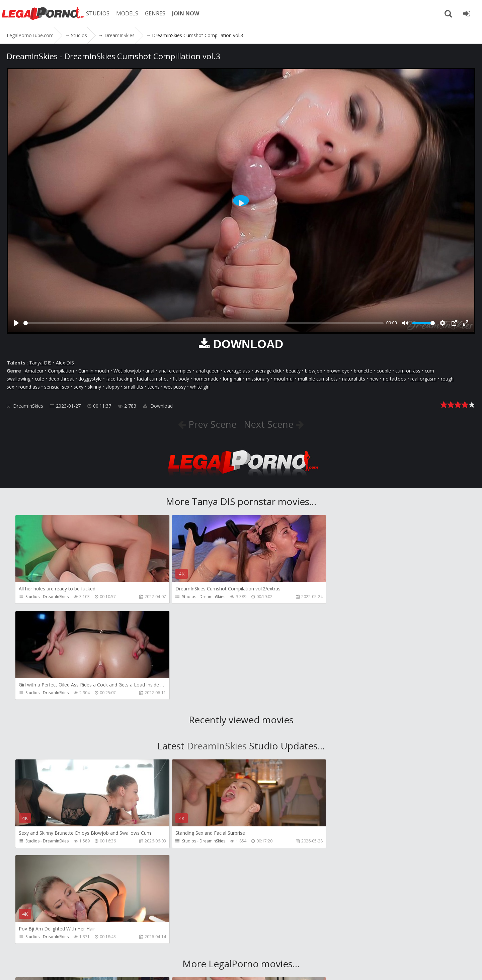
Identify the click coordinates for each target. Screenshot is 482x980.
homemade (206, 379)
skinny (94, 387)
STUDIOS (99, 13)
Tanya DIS (40, 363)
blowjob (314, 371)
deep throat (61, 379)
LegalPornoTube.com (44, 13)
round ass (29, 387)
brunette (363, 371)
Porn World (205, 867)
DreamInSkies (28, 406)
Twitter (198, 948)
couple (384, 371)
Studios (32, 597)
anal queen (208, 371)
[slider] (204, 323)
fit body (181, 379)
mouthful (284, 379)
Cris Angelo (355, 867)
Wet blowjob (127, 371)
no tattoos (394, 379)
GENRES (156, 13)
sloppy (112, 387)
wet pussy (175, 387)
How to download (157, 948)
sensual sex (57, 387)
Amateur (34, 371)
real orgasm (423, 379)
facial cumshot (152, 379)
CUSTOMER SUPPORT (101, 948)
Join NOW (18, 948)
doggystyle (90, 379)
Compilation (61, 371)
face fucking (119, 379)
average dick (268, 371)
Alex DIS (65, 363)
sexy (78, 387)
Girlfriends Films (58, 867)
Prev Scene (211, 424)
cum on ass (408, 371)
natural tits (354, 379)
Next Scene (270, 424)
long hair (232, 379)
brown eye (338, 371)
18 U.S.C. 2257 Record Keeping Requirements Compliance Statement (231, 968)
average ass (237, 371)
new (374, 379)
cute (39, 379)
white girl (200, 387)
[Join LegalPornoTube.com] (467, 13)
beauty (293, 371)
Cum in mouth (94, 371)
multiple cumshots (318, 379)
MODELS (128, 13)
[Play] (16, 323)
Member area (53, 948)
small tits (134, 387)
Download (158, 406)
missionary (258, 379)
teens (154, 387)
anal (150, 371)
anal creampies (175, 371)
